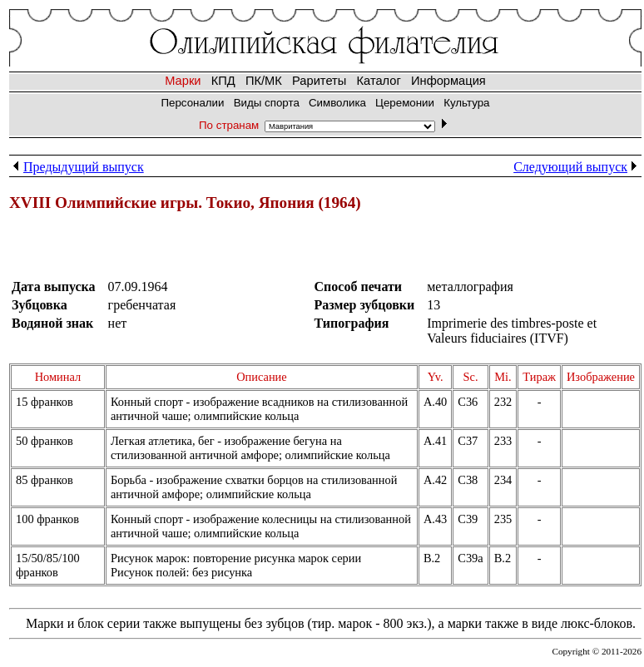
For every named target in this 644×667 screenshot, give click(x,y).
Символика (337, 103)
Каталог (379, 81)
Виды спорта (267, 103)
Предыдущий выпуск (77, 167)
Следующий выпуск (577, 167)
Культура (466, 103)
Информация (448, 81)
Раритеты (319, 81)
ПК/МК (264, 81)
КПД (223, 81)
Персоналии (192, 103)
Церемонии (405, 103)
